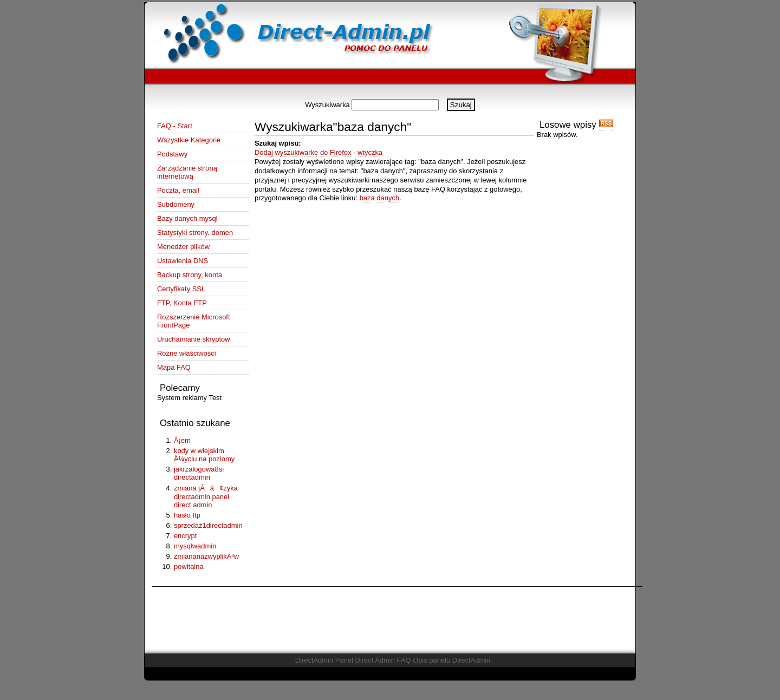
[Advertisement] (390, 94)
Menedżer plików (183, 247)
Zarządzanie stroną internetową (187, 172)
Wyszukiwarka (327, 105)
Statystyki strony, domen (195, 233)
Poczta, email (178, 190)
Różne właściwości (187, 353)
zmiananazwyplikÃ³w (206, 556)
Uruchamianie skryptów (194, 339)
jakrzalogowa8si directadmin (199, 473)
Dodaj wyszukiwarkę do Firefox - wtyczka (318, 152)
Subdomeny (176, 204)
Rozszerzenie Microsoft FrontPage (194, 321)
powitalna (189, 567)
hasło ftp (187, 515)
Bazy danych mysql (187, 218)
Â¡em (182, 440)
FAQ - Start (175, 126)
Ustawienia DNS (183, 261)
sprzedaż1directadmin (208, 525)
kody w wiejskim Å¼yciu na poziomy (204, 455)
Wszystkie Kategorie (189, 140)
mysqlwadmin (195, 546)
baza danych (379, 198)
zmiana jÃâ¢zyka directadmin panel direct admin (206, 496)
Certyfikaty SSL (181, 289)
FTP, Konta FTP (182, 303)
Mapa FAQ (174, 367)
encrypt (185, 536)
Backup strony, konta (190, 275)
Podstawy (172, 154)
